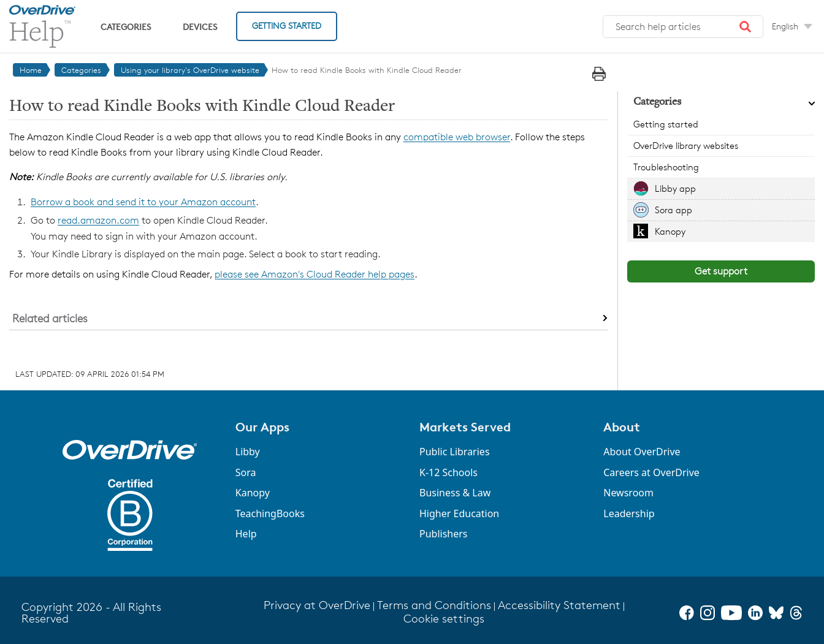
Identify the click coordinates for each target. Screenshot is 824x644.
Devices (200, 27)
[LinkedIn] (755, 613)
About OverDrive (642, 452)
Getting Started (287, 25)
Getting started (666, 124)
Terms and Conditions (434, 605)
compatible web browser (457, 137)
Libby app (675, 188)
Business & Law (455, 493)
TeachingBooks (270, 513)
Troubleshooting (666, 167)
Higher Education (459, 513)
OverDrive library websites (686, 146)
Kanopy (670, 231)
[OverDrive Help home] (42, 26)
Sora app (673, 210)
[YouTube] (731, 613)
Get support (721, 271)
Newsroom (628, 493)
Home (31, 70)
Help (246, 534)
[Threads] (796, 613)
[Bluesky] (776, 613)
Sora (246, 472)
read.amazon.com (98, 220)
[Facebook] (687, 613)
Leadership (629, 513)
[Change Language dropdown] (792, 26)
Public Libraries (455, 452)
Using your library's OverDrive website (190, 70)
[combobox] (683, 27)
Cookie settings (444, 619)
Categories (126, 27)
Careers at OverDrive (651, 472)
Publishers (444, 534)
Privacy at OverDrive (317, 605)
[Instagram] (708, 613)
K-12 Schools (448, 472)
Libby (248, 452)
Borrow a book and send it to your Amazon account (143, 202)
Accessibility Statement (559, 605)
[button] (746, 27)
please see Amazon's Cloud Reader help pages (315, 274)
